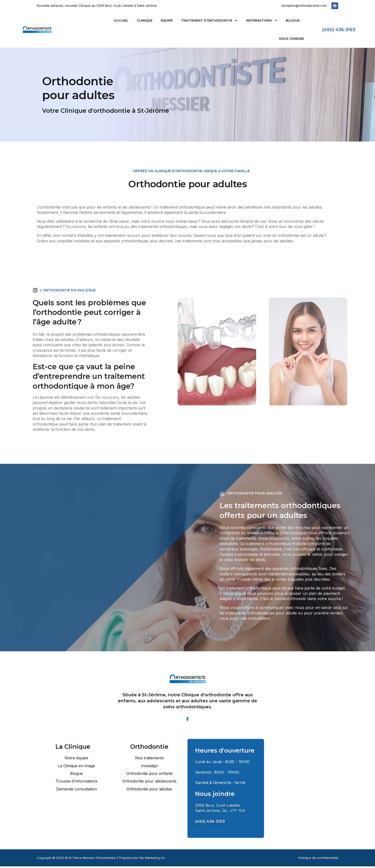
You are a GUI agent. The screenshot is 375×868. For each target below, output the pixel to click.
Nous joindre (292, 39)
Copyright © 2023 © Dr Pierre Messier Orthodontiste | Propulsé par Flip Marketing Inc (101, 859)
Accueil (121, 20)
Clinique (145, 20)
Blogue (293, 20)
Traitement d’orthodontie (209, 20)
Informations (262, 20)
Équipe (167, 20)
